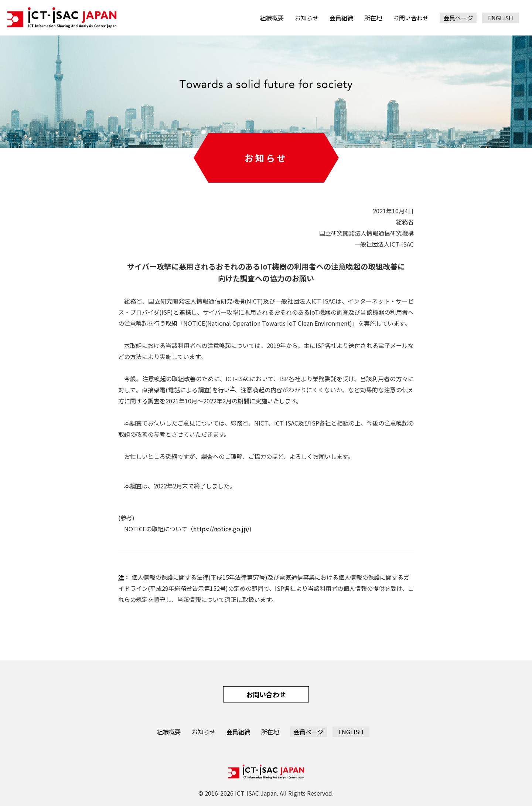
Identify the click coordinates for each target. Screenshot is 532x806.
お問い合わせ (411, 18)
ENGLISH (501, 18)
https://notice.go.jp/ (221, 529)
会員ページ (458, 18)
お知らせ (307, 18)
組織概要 (272, 18)
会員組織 (341, 18)
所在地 (373, 18)
